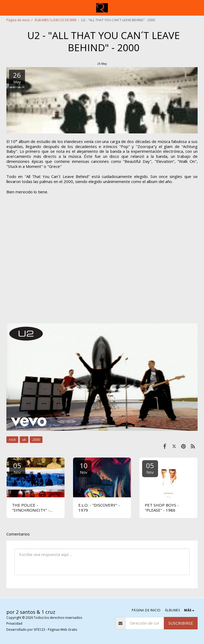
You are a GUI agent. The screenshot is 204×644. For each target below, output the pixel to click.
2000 (36, 440)
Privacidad (14, 623)
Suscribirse (181, 623)
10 (84, 468)
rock (12, 440)
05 (17, 468)
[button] (6, 8)
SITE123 (39, 630)
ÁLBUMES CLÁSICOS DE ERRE (56, 20)
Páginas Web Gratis (62, 630)
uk (24, 440)
